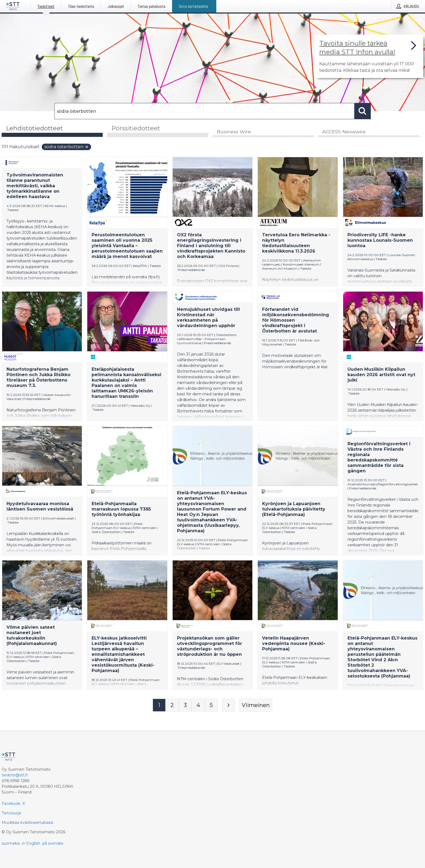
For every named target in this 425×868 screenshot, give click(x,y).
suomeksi (11, 843)
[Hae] (205, 111)
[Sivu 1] (159, 705)
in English (31, 843)
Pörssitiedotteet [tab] (136, 128)
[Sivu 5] (211, 705)
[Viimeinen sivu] (256, 705)
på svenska (53, 843)
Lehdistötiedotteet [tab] (34, 128)
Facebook (11, 804)
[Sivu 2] (172, 705)
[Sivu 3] (185, 705)
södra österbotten (67, 147)
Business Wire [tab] (234, 132)
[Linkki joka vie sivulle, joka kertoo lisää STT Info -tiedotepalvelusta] (369, 56)
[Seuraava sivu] (228, 705)
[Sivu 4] (198, 705)
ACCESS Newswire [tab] (344, 132)
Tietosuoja (11, 813)
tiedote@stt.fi (15, 775)
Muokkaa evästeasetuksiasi (27, 822)
